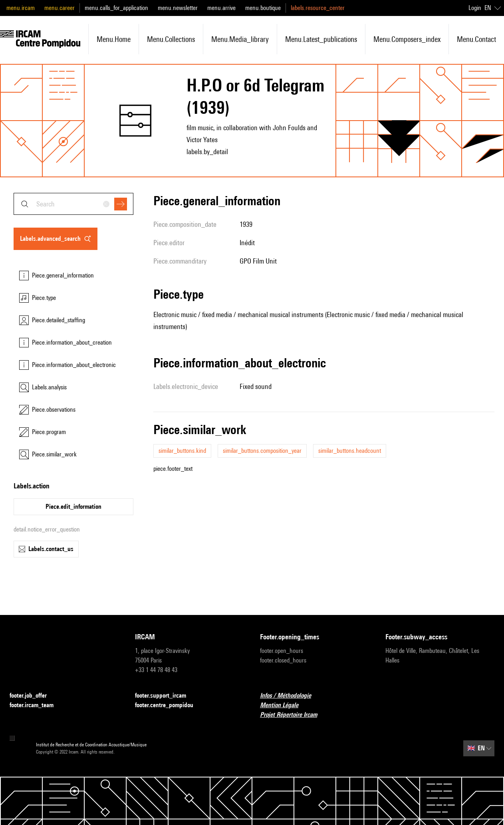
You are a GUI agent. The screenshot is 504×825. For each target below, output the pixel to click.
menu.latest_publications (321, 39)
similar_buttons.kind (182, 451)
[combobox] (73, 204)
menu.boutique (263, 8)
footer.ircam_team (36, 705)
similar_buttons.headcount (350, 451)
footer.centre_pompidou (169, 705)
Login (475, 8)
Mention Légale (284, 705)
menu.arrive (221, 8)
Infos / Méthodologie (290, 696)
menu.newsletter (178, 8)
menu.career (60, 8)
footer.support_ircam (165, 696)
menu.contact (476, 39)
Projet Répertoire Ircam (293, 715)
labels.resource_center (318, 8)
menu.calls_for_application (116, 8)
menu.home (114, 39)
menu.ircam (21, 8)
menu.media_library (240, 39)
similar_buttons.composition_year (262, 451)
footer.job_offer (33, 696)
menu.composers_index (407, 39)
